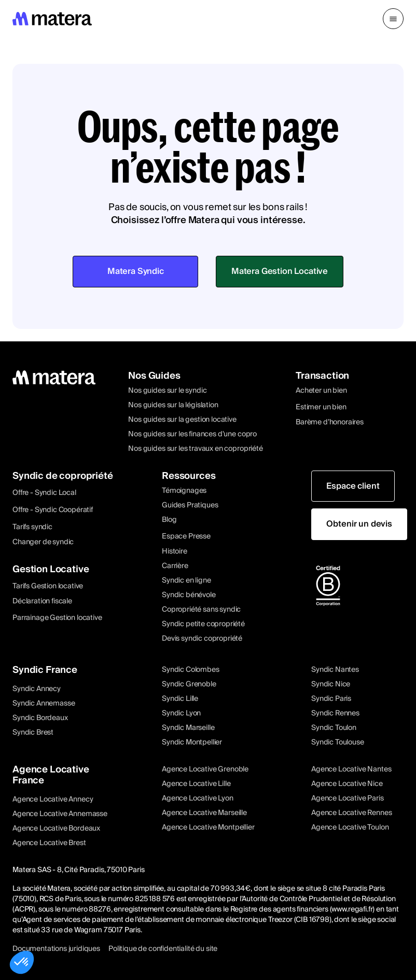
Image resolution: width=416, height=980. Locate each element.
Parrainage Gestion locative (57, 618)
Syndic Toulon (334, 728)
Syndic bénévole (189, 595)
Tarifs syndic (32, 527)
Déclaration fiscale (42, 601)
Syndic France (45, 670)
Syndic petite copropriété (203, 624)
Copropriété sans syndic (201, 610)
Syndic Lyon (181, 713)
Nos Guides (154, 376)
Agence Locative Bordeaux (56, 829)
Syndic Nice (331, 684)
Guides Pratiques (190, 505)
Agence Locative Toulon (350, 827)
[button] (393, 19)
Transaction (322, 376)
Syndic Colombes (191, 670)
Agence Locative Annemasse (60, 814)
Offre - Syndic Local (44, 493)
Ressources (189, 476)
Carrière (175, 566)
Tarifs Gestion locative (48, 586)
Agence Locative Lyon (198, 798)
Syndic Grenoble (189, 684)
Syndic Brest (33, 733)
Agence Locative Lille (196, 784)
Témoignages (184, 491)
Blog (169, 520)
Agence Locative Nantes (351, 769)
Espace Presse (186, 536)
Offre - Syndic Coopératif (53, 510)
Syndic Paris (331, 699)
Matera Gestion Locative (280, 271)
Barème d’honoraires (330, 422)
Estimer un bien (321, 407)
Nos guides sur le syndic (167, 391)
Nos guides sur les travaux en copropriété (195, 449)
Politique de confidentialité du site (163, 949)
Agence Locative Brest (49, 843)
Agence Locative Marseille (204, 813)
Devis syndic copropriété (202, 639)
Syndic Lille (180, 699)
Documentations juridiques (56, 949)
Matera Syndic (136, 271)
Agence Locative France (51, 775)
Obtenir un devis (359, 524)
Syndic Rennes (335, 713)
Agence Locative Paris (348, 798)
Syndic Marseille (188, 728)
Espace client (353, 486)
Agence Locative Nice (347, 784)
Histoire (175, 551)
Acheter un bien (321, 391)
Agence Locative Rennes (351, 813)
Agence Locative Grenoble (205, 769)
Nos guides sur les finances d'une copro (192, 434)
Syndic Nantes (335, 670)
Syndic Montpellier (192, 742)
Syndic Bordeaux (40, 718)
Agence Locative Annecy (53, 799)
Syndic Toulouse (338, 742)
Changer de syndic (43, 542)
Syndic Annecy (37, 689)
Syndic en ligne (186, 581)
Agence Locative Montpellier (208, 827)
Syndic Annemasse (44, 703)
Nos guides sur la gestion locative (182, 420)
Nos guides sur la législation (173, 405)
